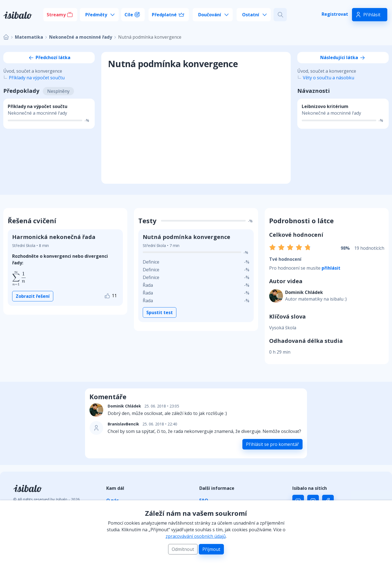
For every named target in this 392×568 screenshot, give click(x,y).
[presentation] (19, 278)
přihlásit (331, 268)
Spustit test (160, 312)
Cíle (129, 15)
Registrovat (335, 14)
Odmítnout (183, 549)
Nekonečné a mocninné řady (81, 37)
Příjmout (211, 549)
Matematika (29, 37)
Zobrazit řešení (33, 296)
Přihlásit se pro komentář (272, 444)
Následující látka (343, 57)
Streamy (56, 15)
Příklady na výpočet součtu (37, 78)
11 (110, 296)
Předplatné (164, 15)
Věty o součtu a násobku (329, 78)
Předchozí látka (49, 57)
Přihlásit (372, 15)
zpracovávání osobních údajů (196, 536)
